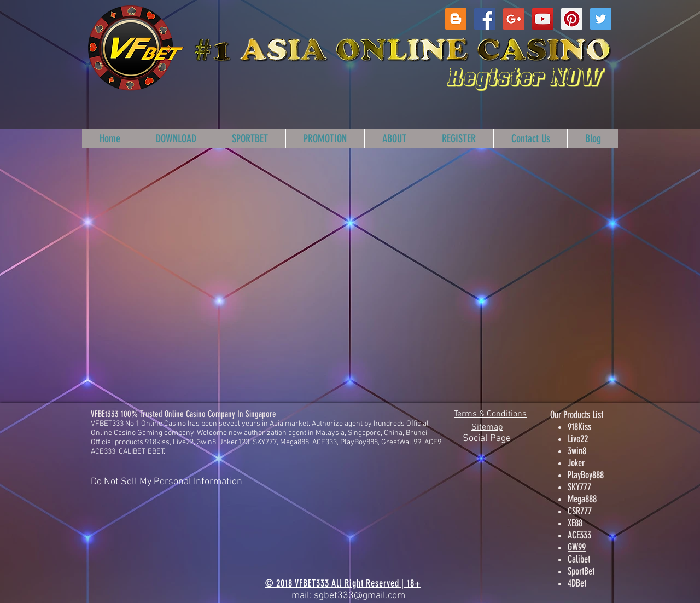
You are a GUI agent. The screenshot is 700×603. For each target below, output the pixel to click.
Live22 (578, 439)
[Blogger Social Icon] (456, 19)
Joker (576, 463)
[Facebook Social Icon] (485, 19)
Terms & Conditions (490, 414)
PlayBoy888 (586, 475)
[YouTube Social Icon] (543, 19)
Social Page (487, 439)
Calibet (579, 559)
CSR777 (580, 511)
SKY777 (579, 487)
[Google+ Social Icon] (514, 19)
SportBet (581, 571)
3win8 (577, 451)
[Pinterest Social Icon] (572, 19)
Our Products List (577, 415)
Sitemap (487, 427)
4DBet (577, 583)
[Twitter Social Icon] (601, 19)
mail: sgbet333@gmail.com (348, 596)
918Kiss (579, 427)
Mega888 (582, 499)
